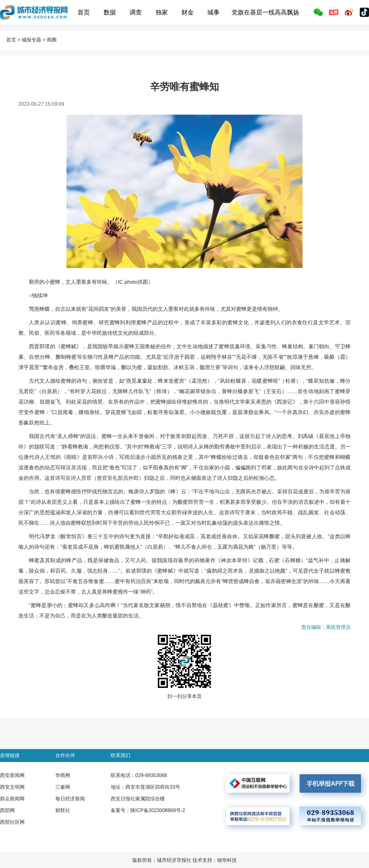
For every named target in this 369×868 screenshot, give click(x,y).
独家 (162, 12)
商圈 (52, 40)
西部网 (7, 810)
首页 (84, 12)
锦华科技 (227, 860)
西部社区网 (12, 822)
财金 (188, 12)
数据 (110, 12)
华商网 (63, 775)
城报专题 (31, 40)
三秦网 (63, 787)
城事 (213, 12)
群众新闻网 (12, 799)
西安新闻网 (12, 775)
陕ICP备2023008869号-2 (158, 810)
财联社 (63, 810)
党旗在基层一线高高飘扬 (265, 12)
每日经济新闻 (70, 799)
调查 (136, 12)
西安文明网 (12, 787)
